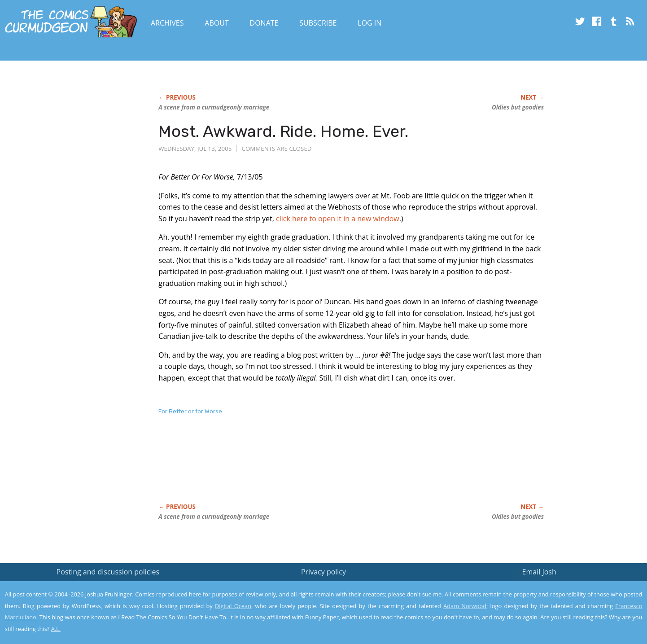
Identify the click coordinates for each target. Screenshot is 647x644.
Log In (369, 23)
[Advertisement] (322, 469)
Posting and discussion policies (108, 572)
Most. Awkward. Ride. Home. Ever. (283, 131)
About (216, 23)
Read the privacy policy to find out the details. (567, 588)
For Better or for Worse (190, 411)
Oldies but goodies (518, 107)
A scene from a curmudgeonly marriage (214, 107)
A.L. (56, 629)
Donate (264, 23)
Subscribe (318, 23)
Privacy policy (323, 572)
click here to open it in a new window (338, 219)
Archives (167, 23)
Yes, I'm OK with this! (571, 611)
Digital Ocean (233, 606)
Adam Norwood (465, 606)
